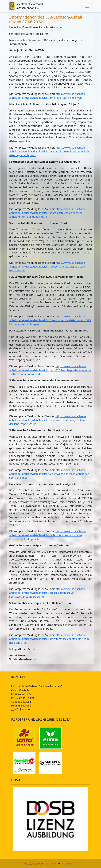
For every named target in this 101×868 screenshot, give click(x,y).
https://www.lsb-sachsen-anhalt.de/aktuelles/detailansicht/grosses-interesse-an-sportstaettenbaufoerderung (48, 593)
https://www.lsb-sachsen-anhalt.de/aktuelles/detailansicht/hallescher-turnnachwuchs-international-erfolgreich (48, 535)
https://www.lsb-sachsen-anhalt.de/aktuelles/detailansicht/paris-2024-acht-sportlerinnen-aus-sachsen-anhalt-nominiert (50, 370)
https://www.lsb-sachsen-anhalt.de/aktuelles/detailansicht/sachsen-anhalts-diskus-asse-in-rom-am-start (48, 267)
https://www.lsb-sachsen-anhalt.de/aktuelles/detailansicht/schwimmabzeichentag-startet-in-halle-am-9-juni (49, 639)
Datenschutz (68, 864)
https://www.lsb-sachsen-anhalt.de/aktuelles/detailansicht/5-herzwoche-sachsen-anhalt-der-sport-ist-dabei (49, 474)
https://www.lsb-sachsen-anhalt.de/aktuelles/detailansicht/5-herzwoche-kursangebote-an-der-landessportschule (48, 420)
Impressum (51, 864)
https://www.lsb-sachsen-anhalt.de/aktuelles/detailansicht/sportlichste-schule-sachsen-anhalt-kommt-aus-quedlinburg (48, 213)
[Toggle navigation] (87, 6)
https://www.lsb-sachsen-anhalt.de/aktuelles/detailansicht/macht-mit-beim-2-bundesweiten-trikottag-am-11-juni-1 (49, 151)
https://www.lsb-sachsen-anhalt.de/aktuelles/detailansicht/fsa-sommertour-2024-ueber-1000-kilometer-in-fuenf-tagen (50, 320)
